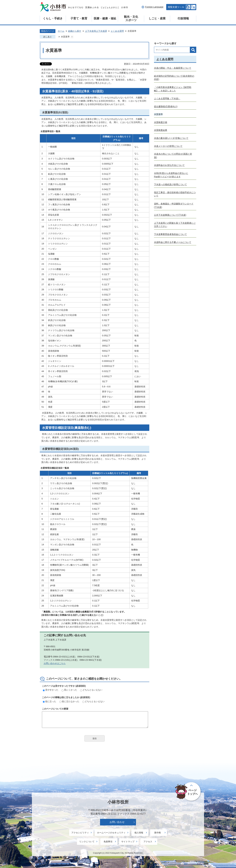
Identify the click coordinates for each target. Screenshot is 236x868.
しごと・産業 (157, 18)
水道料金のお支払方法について (169, 165)
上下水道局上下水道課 (96, 31)
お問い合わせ (117, 822)
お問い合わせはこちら (55, 663)
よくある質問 (117, 31)
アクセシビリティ (80, 833)
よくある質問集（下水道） (167, 98)
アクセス (148, 842)
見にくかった (69, 690)
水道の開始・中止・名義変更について (173, 68)
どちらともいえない (91, 690)
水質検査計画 (161, 122)
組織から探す (75, 31)
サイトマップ (128, 842)
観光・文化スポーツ (131, 18)
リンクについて (87, 842)
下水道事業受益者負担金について (170, 234)
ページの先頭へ (188, 792)
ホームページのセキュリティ (111, 833)
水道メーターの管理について (168, 146)
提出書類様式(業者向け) (166, 106)
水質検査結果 (161, 130)
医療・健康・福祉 (105, 18)
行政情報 (183, 18)
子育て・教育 (79, 18)
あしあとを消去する (72, 37)
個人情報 (139, 833)
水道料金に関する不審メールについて (173, 242)
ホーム (61, 31)
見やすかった (51, 690)
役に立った (49, 701)
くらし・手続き (53, 18)
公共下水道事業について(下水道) (170, 215)
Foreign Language (154, 7)
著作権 (157, 833)
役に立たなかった (69, 701)
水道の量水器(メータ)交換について (171, 138)
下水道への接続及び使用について (170, 184)
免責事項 (108, 842)
